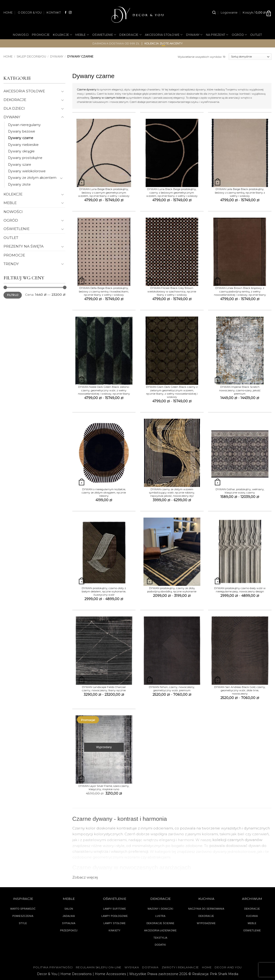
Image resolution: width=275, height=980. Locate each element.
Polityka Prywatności (53, 967)
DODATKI (160, 945)
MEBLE (82, 35)
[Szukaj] (214, 13)
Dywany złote (19, 184)
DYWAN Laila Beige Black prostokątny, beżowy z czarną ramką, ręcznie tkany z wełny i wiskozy (240, 193)
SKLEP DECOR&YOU (31, 56)
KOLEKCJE (62, 35)
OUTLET (256, 35)
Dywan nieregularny (24, 125)
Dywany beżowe (22, 131)
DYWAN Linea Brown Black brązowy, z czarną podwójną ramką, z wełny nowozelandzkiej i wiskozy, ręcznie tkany (240, 291)
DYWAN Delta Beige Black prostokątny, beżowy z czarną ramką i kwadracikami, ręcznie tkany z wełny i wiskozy (104, 291)
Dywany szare (20, 165)
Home (8, 56)
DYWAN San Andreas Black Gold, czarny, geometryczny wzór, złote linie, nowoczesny (240, 690)
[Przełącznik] (62, 91)
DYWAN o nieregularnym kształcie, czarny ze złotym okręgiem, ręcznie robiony (104, 493)
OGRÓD (239, 35)
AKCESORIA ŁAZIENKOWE (160, 931)
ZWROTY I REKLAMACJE (180, 967)
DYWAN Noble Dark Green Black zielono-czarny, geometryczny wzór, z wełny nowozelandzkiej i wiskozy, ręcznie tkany (104, 390)
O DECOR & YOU (30, 13)
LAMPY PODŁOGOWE (115, 916)
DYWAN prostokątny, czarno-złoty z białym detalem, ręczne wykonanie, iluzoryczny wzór (104, 592)
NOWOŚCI (21, 35)
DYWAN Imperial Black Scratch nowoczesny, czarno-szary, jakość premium (240, 390)
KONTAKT (54, 13)
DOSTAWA (150, 967)
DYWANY (194, 35)
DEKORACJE (130, 35)
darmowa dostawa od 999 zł (116, 43)
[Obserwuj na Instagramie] (70, 13)
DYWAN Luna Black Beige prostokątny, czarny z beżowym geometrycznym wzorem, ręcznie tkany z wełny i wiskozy (172, 193)
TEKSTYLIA (161, 938)
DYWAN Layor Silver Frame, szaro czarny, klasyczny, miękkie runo (104, 788)
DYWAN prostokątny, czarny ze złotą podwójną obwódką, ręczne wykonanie (172, 590)
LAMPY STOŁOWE (115, 923)
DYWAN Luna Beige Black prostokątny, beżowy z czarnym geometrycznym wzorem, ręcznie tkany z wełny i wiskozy (104, 193)
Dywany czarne (21, 138)
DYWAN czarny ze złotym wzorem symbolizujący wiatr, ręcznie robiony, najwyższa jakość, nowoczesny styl (172, 493)
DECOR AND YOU (228, 967)
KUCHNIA (252, 916)
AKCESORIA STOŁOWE (164, 35)
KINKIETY (115, 931)
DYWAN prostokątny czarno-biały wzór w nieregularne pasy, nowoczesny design (240, 590)
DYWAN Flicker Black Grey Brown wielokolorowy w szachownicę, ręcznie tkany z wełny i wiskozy (172, 291)
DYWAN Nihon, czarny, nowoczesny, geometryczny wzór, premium (172, 689)
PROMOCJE (41, 35)
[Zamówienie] (250, 57)
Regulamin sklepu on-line (99, 967)
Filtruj (13, 295)
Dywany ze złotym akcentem (32, 178)
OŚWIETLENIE (104, 35)
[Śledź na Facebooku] (66, 13)
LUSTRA (160, 916)
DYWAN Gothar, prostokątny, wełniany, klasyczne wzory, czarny (240, 491)
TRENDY (11, 264)
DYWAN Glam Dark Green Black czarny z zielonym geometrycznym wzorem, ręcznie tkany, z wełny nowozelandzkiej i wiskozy (172, 392)
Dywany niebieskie (23, 145)
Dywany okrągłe (21, 151)
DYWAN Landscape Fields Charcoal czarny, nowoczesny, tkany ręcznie (104, 689)
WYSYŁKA (132, 967)
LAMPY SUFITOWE (115, 909)
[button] (229, 13)
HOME (8, 13)
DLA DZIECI (14, 108)
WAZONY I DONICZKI (160, 909)
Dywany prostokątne (25, 158)
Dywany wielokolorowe (27, 171)
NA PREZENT (217, 35)
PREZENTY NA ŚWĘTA (24, 246)
